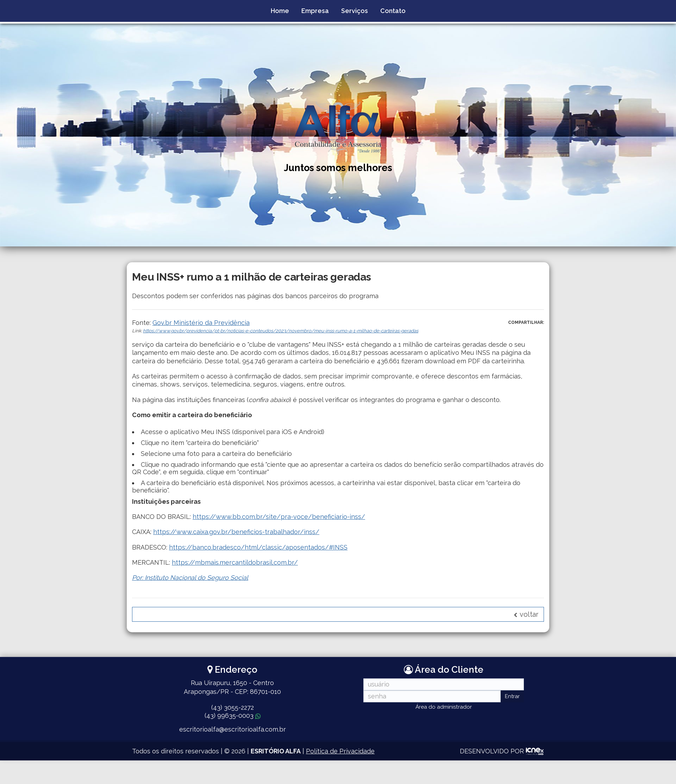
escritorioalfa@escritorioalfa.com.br (233, 729)
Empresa (315, 11)
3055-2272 (233, 707)
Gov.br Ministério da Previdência (201, 323)
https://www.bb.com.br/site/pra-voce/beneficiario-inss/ (279, 517)
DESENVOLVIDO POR (492, 751)
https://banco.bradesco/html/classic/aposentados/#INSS (258, 547)
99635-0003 (233, 716)
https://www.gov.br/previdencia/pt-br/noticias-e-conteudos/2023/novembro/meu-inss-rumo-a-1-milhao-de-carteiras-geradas (281, 331)
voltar (526, 614)
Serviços (355, 11)
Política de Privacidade (340, 751)
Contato (393, 11)
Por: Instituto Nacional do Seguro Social (190, 578)
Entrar (512, 696)
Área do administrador (444, 707)
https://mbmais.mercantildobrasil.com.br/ (235, 562)
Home (280, 11)
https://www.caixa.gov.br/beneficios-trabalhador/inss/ (236, 532)
